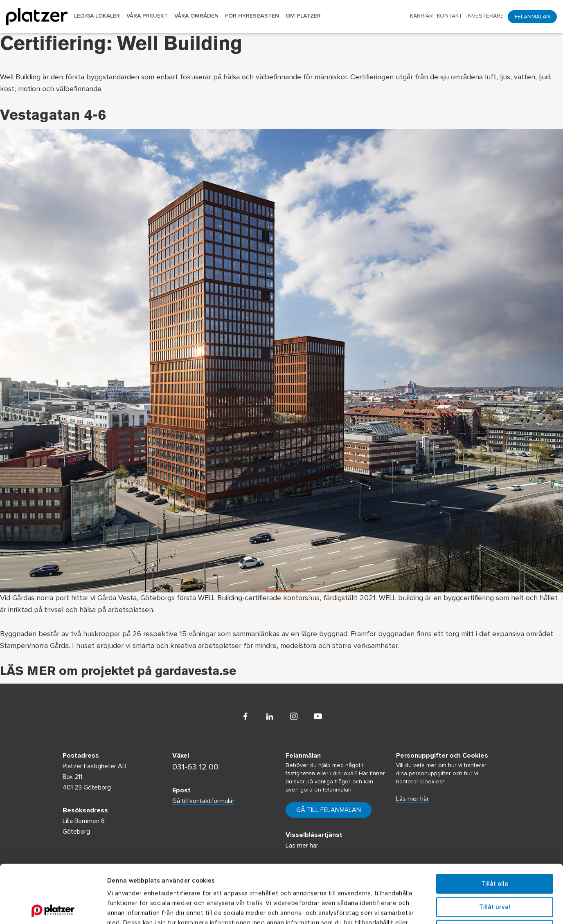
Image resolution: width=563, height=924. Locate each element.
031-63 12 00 (195, 767)
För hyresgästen (252, 16)
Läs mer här (412, 799)
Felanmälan (533, 17)
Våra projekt (147, 16)
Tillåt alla (495, 826)
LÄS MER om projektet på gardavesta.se (118, 673)
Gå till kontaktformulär (203, 801)
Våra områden (196, 16)
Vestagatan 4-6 (53, 117)
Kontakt (450, 16)
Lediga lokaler (97, 16)
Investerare (485, 16)
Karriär (421, 16)
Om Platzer (303, 16)
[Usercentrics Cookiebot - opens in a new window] (53, 908)
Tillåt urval (495, 849)
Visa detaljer (448, 908)
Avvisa (495, 872)
